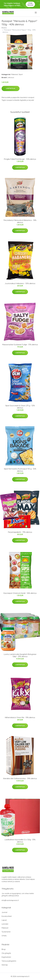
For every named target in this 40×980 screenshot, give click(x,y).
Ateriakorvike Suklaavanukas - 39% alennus (20, 778)
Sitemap (5, 965)
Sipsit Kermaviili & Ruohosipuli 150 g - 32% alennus (20, 470)
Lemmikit (5, 924)
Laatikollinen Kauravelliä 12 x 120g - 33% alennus (20, 841)
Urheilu (4, 936)
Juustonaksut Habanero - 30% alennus (20, 283)
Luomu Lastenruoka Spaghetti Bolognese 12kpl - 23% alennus (20, 655)
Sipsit (21, 74)
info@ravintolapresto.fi (10, 900)
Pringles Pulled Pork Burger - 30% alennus (20, 159)
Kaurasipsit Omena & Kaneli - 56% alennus (20, 593)
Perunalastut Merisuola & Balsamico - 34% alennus (20, 221)
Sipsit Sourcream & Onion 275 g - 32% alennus (20, 407)
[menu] (36, 13)
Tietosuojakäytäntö (9, 961)
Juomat (4, 912)
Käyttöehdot (6, 957)
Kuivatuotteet (7, 916)
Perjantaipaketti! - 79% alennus (20, 532)
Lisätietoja (11, 88)
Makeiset (15, 74)
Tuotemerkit (6, 932)
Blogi (4, 949)
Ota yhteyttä (6, 953)
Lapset (4, 920)
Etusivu (4, 28)
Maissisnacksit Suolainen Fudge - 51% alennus (20, 345)
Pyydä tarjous (30, 4)
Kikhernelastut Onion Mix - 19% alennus (20, 717)
